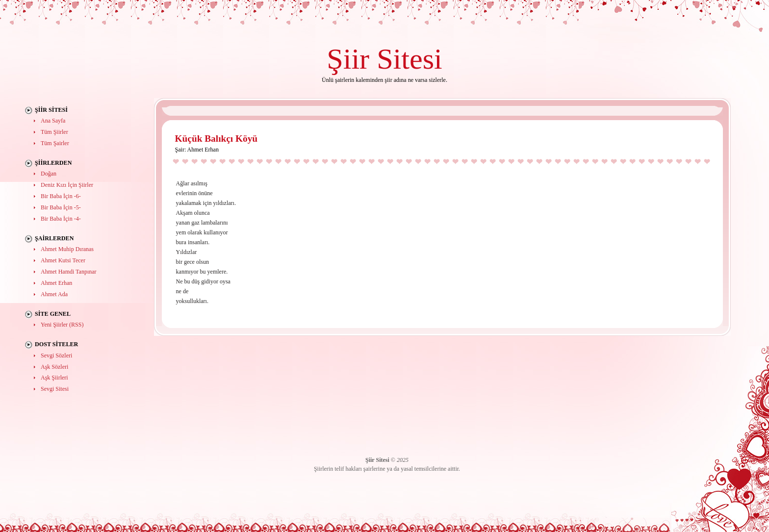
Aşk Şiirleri (54, 378)
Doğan (49, 174)
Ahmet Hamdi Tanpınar (69, 272)
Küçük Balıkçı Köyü (217, 139)
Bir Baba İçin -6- (61, 196)
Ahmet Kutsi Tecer (63, 260)
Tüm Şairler (55, 143)
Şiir (348, 59)
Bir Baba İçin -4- (61, 219)
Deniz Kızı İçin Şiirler (67, 185)
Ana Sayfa (53, 121)
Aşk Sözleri (54, 367)
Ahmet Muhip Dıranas (67, 249)
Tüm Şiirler (54, 132)
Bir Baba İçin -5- (61, 207)
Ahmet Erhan (56, 283)
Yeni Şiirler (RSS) (62, 325)
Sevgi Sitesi (55, 389)
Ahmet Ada (54, 294)
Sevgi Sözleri (56, 355)
